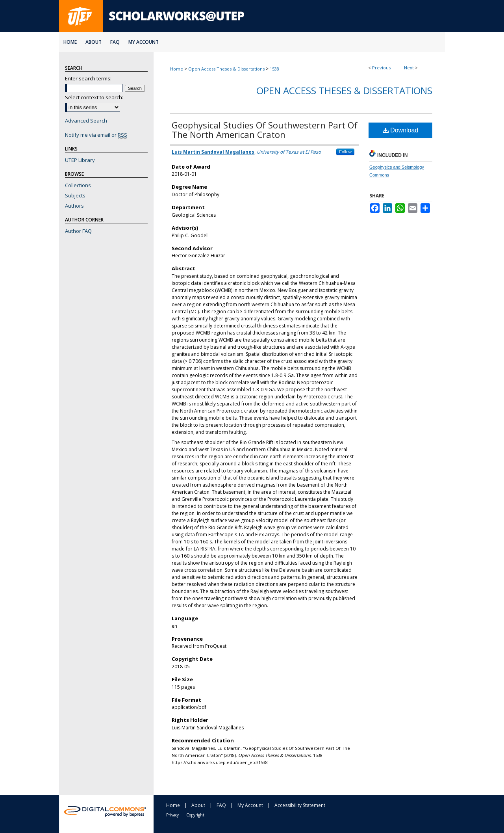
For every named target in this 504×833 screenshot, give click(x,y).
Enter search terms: (88, 78)
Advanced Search (86, 121)
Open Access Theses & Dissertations (226, 69)
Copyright (195, 815)
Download (401, 130)
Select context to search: (94, 97)
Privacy (172, 815)
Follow (345, 152)
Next (409, 68)
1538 (274, 69)
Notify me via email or (96, 135)
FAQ (221, 805)
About (198, 805)
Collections (78, 185)
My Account (250, 805)
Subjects (75, 195)
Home (177, 69)
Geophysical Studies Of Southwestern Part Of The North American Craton (265, 130)
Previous (381, 68)
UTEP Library (80, 160)
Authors (74, 206)
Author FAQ (78, 231)
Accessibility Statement (300, 805)
